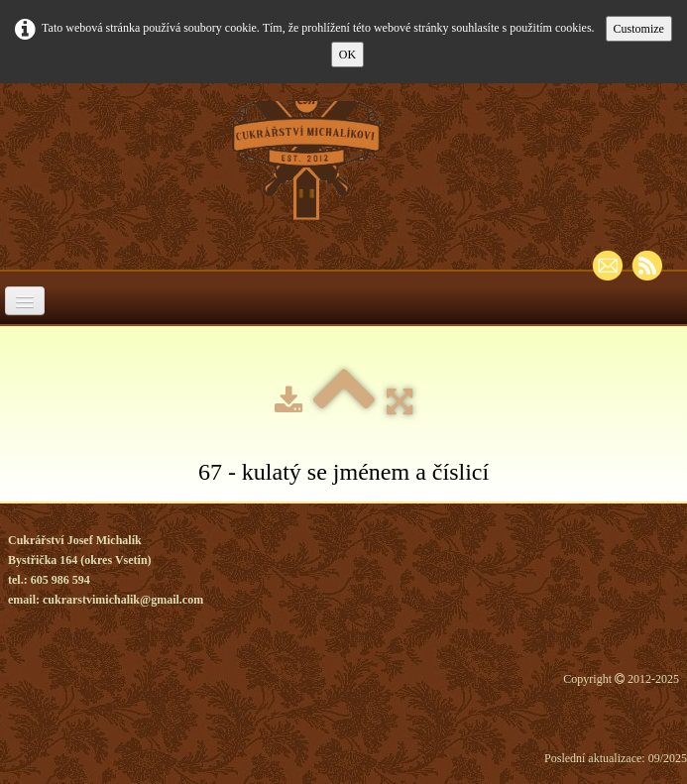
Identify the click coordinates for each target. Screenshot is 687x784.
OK (347, 55)
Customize (639, 29)
